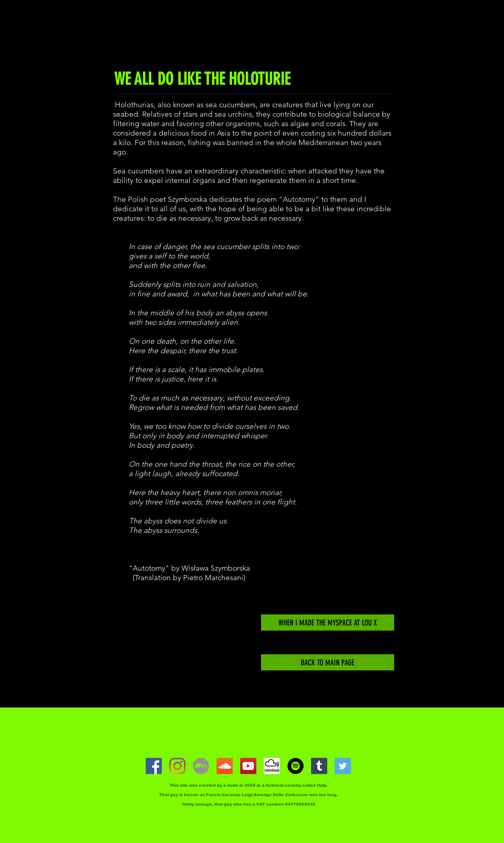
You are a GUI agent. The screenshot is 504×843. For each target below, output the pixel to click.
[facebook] (154, 766)
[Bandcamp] (201, 766)
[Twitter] (343, 766)
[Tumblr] (319, 766)
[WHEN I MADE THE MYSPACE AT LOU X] (328, 622)
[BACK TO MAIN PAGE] (328, 662)
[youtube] (248, 766)
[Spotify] (296, 766)
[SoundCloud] (225, 766)
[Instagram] (177, 766)
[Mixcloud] (272, 766)
